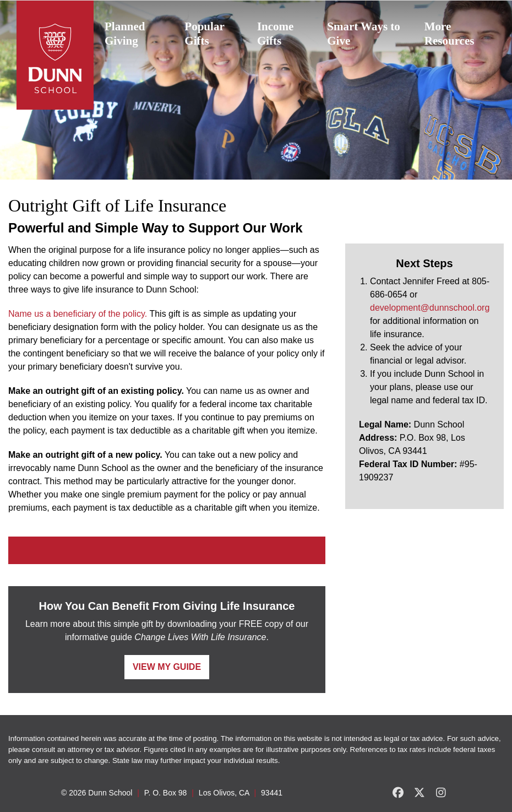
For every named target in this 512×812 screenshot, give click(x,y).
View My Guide (167, 667)
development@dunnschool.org (430, 308)
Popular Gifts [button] (204, 34)
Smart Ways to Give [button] (364, 34)
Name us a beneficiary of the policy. (78, 314)
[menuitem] (134, 34)
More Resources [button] (450, 34)
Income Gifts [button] (276, 34)
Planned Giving (125, 34)
